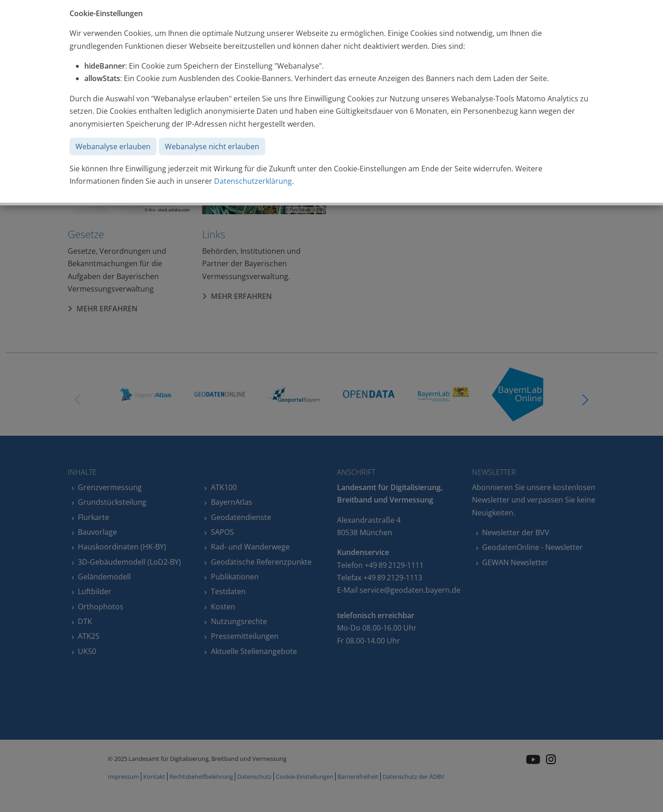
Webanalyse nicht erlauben (212, 146)
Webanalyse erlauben (113, 146)
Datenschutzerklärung (253, 181)
